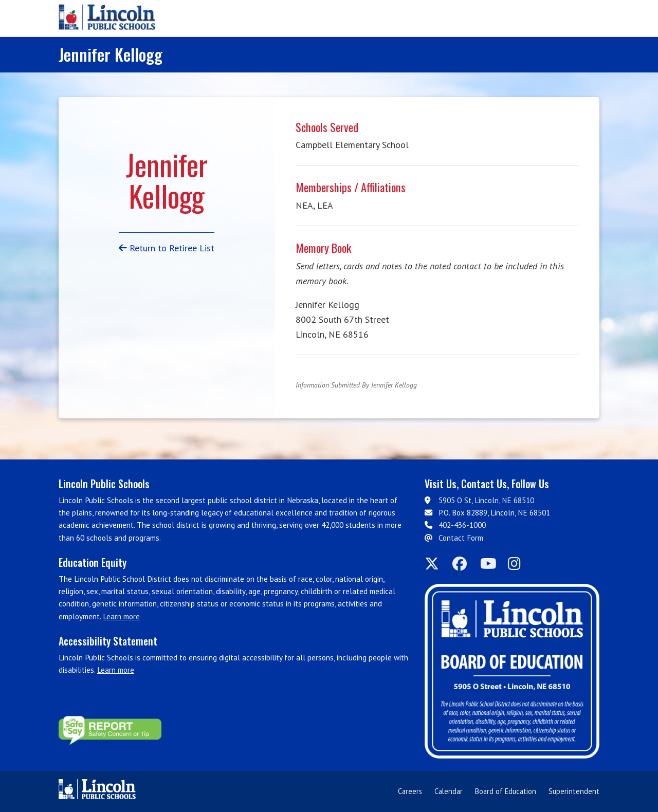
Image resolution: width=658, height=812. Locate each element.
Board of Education (506, 791)
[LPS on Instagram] (519, 564)
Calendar (449, 791)
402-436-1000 (462, 525)
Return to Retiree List (167, 248)
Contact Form (461, 538)
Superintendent (574, 791)
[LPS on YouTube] (491, 564)
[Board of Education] (512, 671)
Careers (410, 791)
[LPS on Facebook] (463, 564)
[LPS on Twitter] (435, 564)
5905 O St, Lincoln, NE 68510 (486, 500)
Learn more (121, 616)
